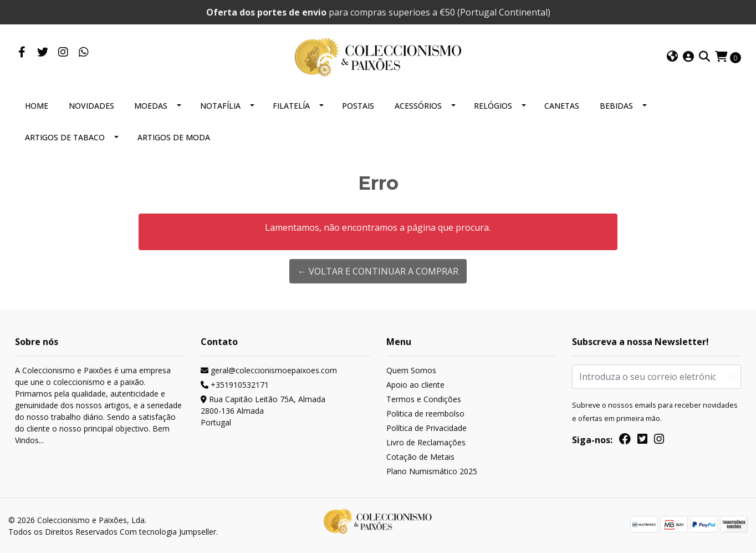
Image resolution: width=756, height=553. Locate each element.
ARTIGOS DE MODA (174, 137)
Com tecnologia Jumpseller (168, 532)
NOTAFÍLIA (220, 106)
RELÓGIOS (493, 106)
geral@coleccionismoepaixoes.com (269, 370)
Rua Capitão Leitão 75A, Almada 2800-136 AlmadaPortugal (263, 411)
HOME (37, 106)
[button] (672, 57)
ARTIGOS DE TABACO (65, 137)
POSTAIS (358, 106)
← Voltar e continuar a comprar (378, 271)
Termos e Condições (424, 399)
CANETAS (562, 106)
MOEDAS (151, 106)
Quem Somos (411, 370)
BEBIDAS (616, 106)
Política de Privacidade (426, 428)
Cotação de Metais (420, 457)
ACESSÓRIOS (418, 106)
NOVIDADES (91, 106)
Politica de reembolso (425, 414)
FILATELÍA (291, 106)
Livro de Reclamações (426, 442)
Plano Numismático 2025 (432, 471)
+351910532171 (235, 385)
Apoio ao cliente (415, 385)
